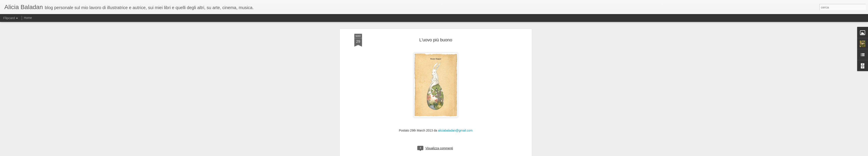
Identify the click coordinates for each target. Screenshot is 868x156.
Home (28, 18)
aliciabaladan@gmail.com (455, 47)
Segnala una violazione (465, 154)
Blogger (448, 154)
